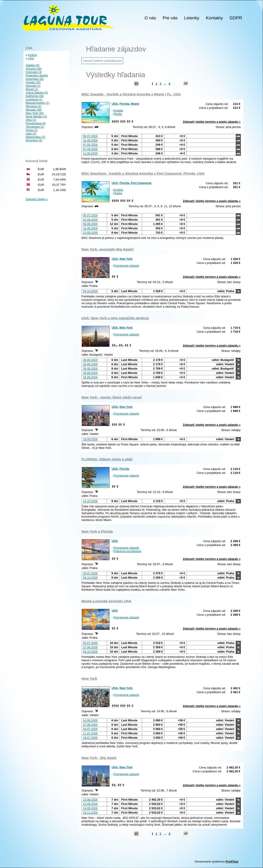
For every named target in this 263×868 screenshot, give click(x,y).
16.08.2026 (90, 228)
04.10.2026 (90, 291)
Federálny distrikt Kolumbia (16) (37, 77)
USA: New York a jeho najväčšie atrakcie (115, 318)
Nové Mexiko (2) (36, 116)
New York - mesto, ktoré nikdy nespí (112, 397)
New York (126, 259)
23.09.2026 (90, 439)
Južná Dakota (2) (37, 93)
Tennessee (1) (35, 127)
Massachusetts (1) (38, 103)
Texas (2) (32, 130)
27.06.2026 (90, 725)
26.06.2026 (90, 360)
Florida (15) (33, 82)
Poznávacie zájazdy (126, 266)
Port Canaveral (141, 183)
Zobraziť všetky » (37, 199)
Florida (124, 104)
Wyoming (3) (34, 140)
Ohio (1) (31, 120)
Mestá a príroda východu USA (106, 601)
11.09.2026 (90, 153)
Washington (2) (36, 137)
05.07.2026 (90, 215)
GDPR (236, 18)
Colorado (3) (34, 72)
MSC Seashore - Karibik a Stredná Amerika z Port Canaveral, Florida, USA (143, 173)
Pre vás (170, 18)
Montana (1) (34, 106)
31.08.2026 (90, 140)
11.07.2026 (90, 733)
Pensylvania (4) (36, 123)
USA (115, 104)
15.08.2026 (90, 800)
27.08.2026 (90, 647)
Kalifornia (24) (35, 96)
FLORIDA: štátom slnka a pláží (107, 459)
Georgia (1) (33, 86)
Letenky (192, 18)
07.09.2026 (90, 145)
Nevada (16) (34, 110)
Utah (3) (31, 134)
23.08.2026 (90, 233)
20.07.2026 (90, 573)
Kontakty (214, 18)
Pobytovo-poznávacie (127, 551)
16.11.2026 (90, 813)
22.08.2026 (90, 804)
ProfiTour (232, 862)
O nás (150, 18)
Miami (135, 104)
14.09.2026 (90, 808)
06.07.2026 (90, 136)
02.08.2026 (90, 220)
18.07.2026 (90, 738)
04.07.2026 (90, 729)
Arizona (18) (34, 69)
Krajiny (32, 55)
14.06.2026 (90, 720)
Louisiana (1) (34, 99)
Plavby (118, 114)
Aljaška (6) (33, 65)
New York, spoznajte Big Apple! (108, 249)
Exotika (118, 111)
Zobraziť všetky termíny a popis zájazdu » (212, 122)
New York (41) (35, 113)
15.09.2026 (90, 377)
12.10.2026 (90, 501)
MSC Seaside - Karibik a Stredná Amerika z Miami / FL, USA (131, 94)
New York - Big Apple (99, 758)
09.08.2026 (90, 224)
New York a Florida (97, 531)
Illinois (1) (32, 89)
